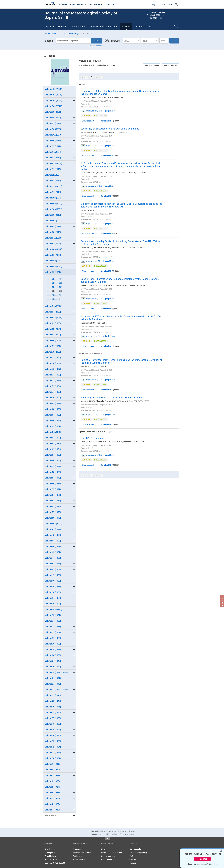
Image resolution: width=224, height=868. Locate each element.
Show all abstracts (170, 65)
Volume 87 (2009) (53, 243)
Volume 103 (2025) (53, 89)
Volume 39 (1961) (53, 586)
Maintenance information (111, 853)
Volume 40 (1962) (53, 581)
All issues (126, 26)
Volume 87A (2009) (53, 238)
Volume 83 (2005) (53, 323)
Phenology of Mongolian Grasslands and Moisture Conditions (112, 398)
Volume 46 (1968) (53, 546)
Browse (63, 4)
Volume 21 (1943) (53, 695)
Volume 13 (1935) (53, 741)
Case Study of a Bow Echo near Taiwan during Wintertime (110, 129)
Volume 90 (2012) (53, 215)
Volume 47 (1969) (53, 541)
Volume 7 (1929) (52, 775)
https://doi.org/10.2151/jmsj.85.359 (100, 414)
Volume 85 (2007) (53, 272)
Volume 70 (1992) (53, 398)
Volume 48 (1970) (53, 535)
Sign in (155, 4)
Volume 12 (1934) (53, 747)
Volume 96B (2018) (53, 129)
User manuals (135, 849)
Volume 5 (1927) (52, 787)
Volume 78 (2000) (53, 352)
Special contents (108, 856)
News (104, 849)
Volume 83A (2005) (53, 317)
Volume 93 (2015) (53, 169)
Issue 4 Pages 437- (55, 287)
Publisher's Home (56, 26)
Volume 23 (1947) (53, 684)
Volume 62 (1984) (53, 449)
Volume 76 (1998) (53, 363)
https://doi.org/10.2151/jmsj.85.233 (100, 146)
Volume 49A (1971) (53, 524)
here (216, 864)
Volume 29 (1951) (53, 649)
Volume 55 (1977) (53, 489)
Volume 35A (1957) (53, 609)
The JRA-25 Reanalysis (92, 438)
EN (170, 4)
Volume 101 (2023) (53, 100)
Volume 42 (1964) (53, 569)
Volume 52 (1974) (53, 506)
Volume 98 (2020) (53, 118)
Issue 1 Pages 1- (54, 299)
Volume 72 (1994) (53, 386)
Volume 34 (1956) (53, 621)
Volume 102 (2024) (53, 95)
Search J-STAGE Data (55, 863)
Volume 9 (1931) (52, 764)
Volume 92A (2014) (53, 175)
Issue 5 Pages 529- (55, 283)
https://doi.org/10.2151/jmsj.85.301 (100, 261)
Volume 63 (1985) (53, 443)
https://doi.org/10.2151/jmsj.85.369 (100, 455)
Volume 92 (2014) (53, 181)
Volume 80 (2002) (53, 340)
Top (108, 839)
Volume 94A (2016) (53, 152)
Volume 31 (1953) (53, 638)
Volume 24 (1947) (53, 678)
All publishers (50, 856)
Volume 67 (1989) (53, 415)
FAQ (131, 856)
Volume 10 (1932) (53, 758)
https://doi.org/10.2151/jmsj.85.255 (100, 186)
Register (203, 859)
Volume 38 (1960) (53, 592)
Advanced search (95, 46)
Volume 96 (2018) (53, 140)
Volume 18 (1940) (53, 712)
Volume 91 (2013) (53, 192)
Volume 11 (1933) (53, 752)
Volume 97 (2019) (53, 123)
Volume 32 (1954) (53, 632)
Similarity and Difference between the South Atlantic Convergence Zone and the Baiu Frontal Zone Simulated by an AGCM (121, 205)
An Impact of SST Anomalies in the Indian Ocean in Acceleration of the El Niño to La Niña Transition (121, 318)
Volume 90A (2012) (53, 209)
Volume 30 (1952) (53, 644)
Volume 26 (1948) (53, 667)
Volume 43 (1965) (53, 564)
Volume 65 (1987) (53, 426)
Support (110, 4)
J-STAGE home (50, 33)
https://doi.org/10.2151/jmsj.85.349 (100, 380)
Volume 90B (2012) (53, 203)
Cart (163, 4)
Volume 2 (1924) (52, 804)
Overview (77, 849)
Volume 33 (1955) (53, 627)
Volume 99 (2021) (53, 112)
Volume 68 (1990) (53, 409)
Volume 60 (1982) (53, 461)
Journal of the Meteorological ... (70, 33)
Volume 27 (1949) (53, 661)
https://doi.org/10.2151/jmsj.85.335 (100, 336)
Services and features (82, 853)
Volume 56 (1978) (53, 483)
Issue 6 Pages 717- (55, 279)
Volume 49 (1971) (53, 529)
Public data (78, 856)
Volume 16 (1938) (53, 724)
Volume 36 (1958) (53, 604)
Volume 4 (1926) (52, 793)
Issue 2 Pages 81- (54, 295)
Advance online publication (103, 26)
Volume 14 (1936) (53, 735)
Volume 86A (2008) (53, 249)
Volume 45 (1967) (53, 552)
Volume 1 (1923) (52, 810)
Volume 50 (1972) (53, 518)
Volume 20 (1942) (53, 701)
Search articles (51, 859)
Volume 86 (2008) (53, 255)
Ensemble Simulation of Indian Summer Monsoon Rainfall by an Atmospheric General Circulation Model (120, 92)
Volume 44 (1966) (53, 558)
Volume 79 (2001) (53, 346)
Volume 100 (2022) (53, 106)
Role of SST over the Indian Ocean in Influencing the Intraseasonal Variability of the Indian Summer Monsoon (121, 361)
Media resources (108, 859)
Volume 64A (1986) (53, 432)
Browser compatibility (138, 853)
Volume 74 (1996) (53, 375)
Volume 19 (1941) (53, 707)
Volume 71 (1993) (53, 392)
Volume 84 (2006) (53, 312)
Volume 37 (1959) (53, 598)
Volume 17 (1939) (53, 718)
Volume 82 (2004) (53, 329)
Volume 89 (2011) (53, 226)
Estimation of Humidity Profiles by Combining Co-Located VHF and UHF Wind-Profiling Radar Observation (120, 243)
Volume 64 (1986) (53, 438)
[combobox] (131, 41)
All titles (48, 849)
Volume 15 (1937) (53, 730)
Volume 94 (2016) (53, 158)
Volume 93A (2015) (53, 163)
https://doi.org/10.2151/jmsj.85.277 (100, 224)
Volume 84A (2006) (53, 306)
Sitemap (133, 863)
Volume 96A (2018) (53, 135)
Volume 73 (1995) (53, 380)
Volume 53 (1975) (53, 501)
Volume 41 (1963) (53, 575)
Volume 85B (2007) (53, 261)
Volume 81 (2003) (53, 335)
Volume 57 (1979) (53, 478)
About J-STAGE (78, 4)
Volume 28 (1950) (53, 655)
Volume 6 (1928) (52, 781)
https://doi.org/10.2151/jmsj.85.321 (100, 299)
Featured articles (144, 26)
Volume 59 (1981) (53, 466)
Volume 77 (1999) (53, 358)
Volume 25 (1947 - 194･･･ (56, 672)
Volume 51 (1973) (53, 512)
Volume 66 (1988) (53, 420)
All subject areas (52, 853)
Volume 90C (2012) (53, 198)
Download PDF (107, 121)
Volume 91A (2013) (53, 186)
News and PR (95, 4)
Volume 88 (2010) (53, 232)
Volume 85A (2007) (53, 266)
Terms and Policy (80, 859)
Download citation (152, 65)
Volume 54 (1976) (53, 495)
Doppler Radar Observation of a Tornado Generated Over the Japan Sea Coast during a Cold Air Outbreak (120, 280)
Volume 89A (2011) (53, 221)
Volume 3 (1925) (52, 798)
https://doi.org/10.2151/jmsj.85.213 (100, 111)
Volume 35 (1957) (53, 615)
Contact (133, 859)
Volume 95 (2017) (53, 146)
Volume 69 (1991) (53, 403)
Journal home (78, 26)
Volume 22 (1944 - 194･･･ (56, 689)
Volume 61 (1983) (53, 455)
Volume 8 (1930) (52, 770)
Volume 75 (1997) (53, 369)
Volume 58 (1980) (53, 472)
